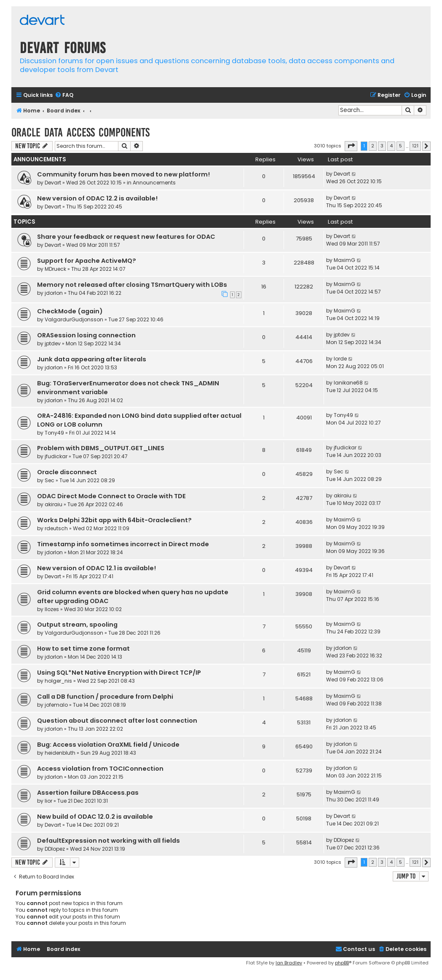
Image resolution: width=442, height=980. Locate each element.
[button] (351, 146)
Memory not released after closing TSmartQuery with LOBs (132, 285)
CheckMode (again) (70, 311)
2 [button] (373, 146)
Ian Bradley (289, 963)
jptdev (53, 343)
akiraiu (54, 504)
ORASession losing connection (86, 335)
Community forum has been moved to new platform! (123, 174)
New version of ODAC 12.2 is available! (97, 198)
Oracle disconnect (67, 472)
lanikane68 (348, 383)
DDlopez (55, 849)
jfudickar (56, 456)
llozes (52, 609)
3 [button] (382, 146)
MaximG (344, 260)
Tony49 (54, 433)
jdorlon (54, 293)
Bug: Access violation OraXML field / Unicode (108, 745)
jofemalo (56, 705)
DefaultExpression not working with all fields (108, 841)
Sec (50, 480)
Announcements (154, 183)
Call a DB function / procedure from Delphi (105, 697)
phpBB (342, 963)
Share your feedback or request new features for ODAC (126, 237)
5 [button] (400, 146)
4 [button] (391, 146)
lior (48, 801)
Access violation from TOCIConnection (100, 769)
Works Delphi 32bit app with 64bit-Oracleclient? (114, 520)
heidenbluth (60, 753)
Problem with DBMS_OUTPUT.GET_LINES (101, 448)
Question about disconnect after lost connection (117, 721)
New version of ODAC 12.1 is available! (96, 568)
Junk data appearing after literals (92, 359)
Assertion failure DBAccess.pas (88, 793)
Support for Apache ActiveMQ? (87, 261)
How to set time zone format (83, 649)
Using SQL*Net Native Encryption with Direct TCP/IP (119, 673)
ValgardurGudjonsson (74, 319)
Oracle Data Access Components (80, 132)
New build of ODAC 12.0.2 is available (95, 817)
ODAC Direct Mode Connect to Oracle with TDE (111, 496)
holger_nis (58, 681)
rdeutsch (56, 528)
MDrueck (55, 269)
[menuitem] (64, 95)
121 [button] (415, 146)
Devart (53, 183)
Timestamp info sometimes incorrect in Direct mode (123, 544)
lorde (340, 359)
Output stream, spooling (77, 625)
